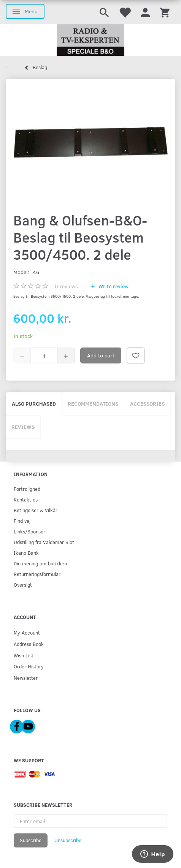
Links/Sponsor (29, 531)
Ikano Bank (26, 553)
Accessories (147, 404)
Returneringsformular (37, 574)
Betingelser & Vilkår (36, 510)
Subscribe (31, 840)
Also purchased (34, 404)
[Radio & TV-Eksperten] (90, 40)
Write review (113, 286)
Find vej (22, 521)
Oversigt (23, 585)
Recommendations (93, 404)
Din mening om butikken (40, 563)
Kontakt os (26, 499)
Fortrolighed (27, 489)
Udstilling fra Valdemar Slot (44, 542)
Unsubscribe (68, 840)
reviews (66, 286)
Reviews (23, 427)
